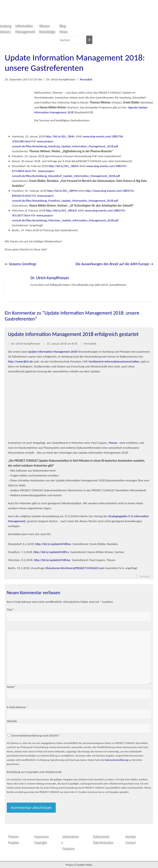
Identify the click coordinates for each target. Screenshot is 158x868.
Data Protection (103, 842)
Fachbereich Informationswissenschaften (114, 361)
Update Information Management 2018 (52, 352)
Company (68, 848)
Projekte (13, 842)
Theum (113, 443)
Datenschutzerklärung (116, 760)
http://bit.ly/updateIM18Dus (53, 544)
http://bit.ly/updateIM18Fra (51, 552)
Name (12, 687)
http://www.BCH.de (20, 361)
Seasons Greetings (21, 264)
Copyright (40, 842)
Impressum (41, 836)
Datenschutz (101, 836)
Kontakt (130, 836)
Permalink (86, 79)
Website (12, 721)
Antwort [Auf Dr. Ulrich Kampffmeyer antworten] (145, 576)
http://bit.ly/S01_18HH (60, 136)
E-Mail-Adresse (17, 707)
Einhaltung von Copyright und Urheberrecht (34, 772)
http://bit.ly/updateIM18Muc (52, 560)
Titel (11, 610)
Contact (130, 842)
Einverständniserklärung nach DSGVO (36, 736)
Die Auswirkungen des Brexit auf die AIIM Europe (114, 264)
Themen (13, 836)
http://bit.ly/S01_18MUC (62, 210)
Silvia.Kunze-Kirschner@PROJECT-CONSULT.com (75, 568)
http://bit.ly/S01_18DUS (64, 166)
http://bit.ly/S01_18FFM (62, 191)
